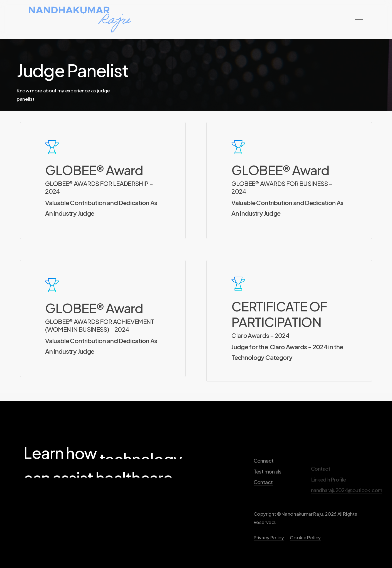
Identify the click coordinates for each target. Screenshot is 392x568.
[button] (360, 20)
